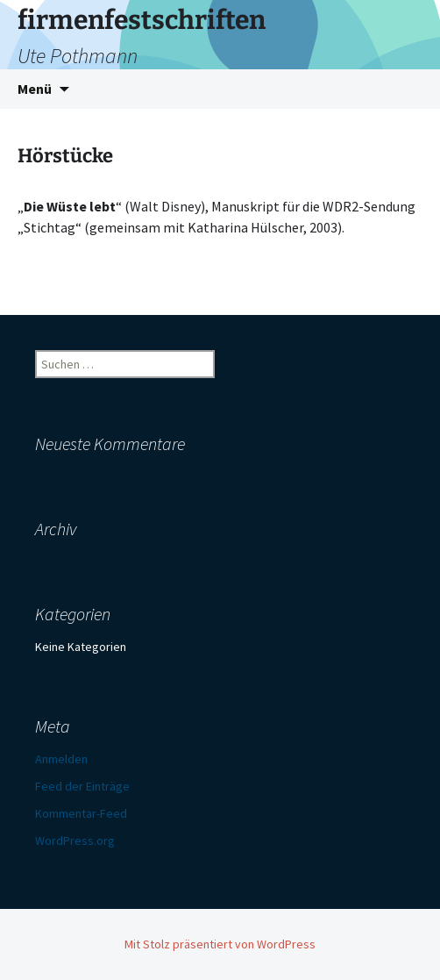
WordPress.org (75, 841)
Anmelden (61, 759)
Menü (35, 89)
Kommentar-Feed (81, 813)
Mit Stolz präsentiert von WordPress (220, 944)
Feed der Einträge (82, 786)
